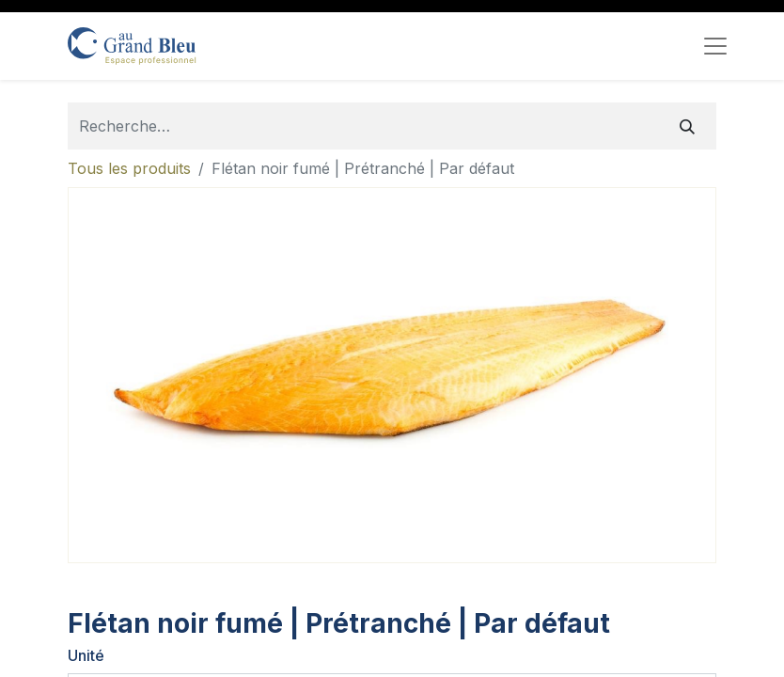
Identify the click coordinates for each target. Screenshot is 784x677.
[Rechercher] (687, 126)
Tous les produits (129, 168)
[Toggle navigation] (715, 46)
